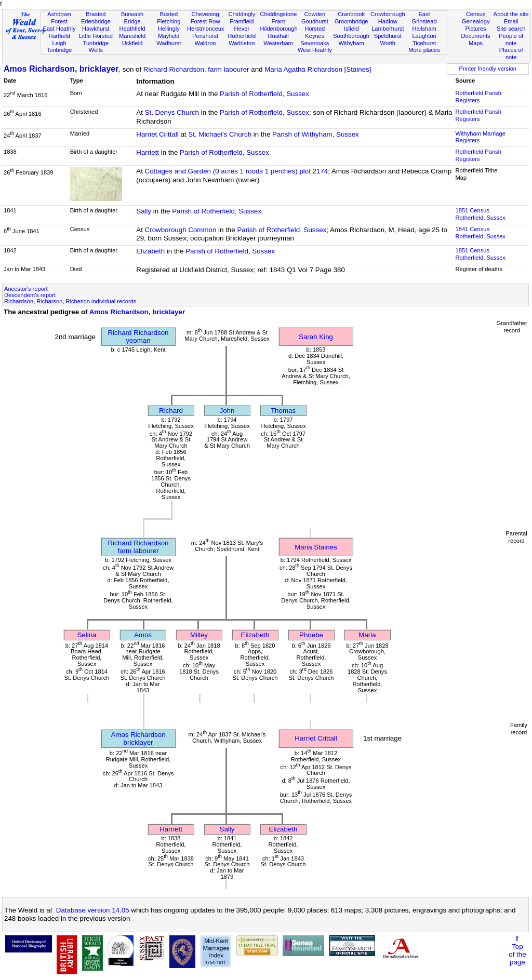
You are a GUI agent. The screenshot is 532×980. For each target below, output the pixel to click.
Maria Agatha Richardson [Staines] (318, 69)
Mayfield (169, 36)
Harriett (148, 152)
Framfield (242, 21)
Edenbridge (96, 21)
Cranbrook (351, 14)
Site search (511, 29)
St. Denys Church (172, 112)
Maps (476, 43)
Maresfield (132, 36)
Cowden (315, 14)
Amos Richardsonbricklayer (138, 739)
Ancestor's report (26, 289)
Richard (171, 411)
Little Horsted (96, 36)
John (227, 411)
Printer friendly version (488, 69)
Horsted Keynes (315, 32)
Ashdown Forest (59, 18)
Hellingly (169, 29)
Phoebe (311, 635)
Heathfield (132, 29)
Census (476, 14)
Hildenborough (278, 29)
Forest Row (205, 21)
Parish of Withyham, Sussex (316, 134)
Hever (242, 29)
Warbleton (242, 43)
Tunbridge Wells (96, 47)
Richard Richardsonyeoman (138, 337)
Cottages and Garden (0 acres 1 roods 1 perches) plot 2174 (237, 171)
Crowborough (388, 14)
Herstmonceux (206, 29)
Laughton (424, 36)
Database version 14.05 (93, 910)
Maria (367, 635)
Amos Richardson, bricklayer (61, 69)
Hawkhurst (96, 29)
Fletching (169, 21)
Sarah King (316, 337)
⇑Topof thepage (517, 950)
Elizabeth (150, 251)
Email (511, 21)
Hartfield (59, 36)
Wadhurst (169, 43)
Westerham (278, 43)
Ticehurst (424, 43)
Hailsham (424, 29)
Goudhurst (315, 21)
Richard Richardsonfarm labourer (138, 547)
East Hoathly (59, 29)
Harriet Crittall (157, 134)
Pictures (476, 29)
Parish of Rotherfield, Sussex (264, 94)
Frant (278, 21)
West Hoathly (315, 50)
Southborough (351, 36)
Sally (144, 211)
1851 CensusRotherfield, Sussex (481, 214)
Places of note (511, 53)
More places (424, 50)
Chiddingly (242, 14)
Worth (388, 43)
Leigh (59, 43)
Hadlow (388, 21)
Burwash (132, 14)
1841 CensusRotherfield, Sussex (481, 233)
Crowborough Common (181, 230)
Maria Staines (316, 547)
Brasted (96, 14)
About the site (511, 14)
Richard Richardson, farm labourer (196, 69)
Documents (475, 36)
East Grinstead (424, 18)
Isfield (351, 29)
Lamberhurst (388, 29)
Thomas (283, 411)
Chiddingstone (278, 14)
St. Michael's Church (220, 134)
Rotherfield (242, 36)
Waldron (205, 43)
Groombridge (351, 21)
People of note (511, 39)
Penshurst (205, 36)
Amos (143, 635)
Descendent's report (30, 295)
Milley (199, 635)
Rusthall (278, 36)
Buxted (169, 14)
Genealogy (476, 21)
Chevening (205, 14)
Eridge (132, 21)
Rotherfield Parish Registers (478, 97)
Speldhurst (388, 36)
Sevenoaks (315, 43)
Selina (87, 635)
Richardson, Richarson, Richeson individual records (70, 301)
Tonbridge (59, 50)
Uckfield (132, 43)
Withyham (351, 43)
